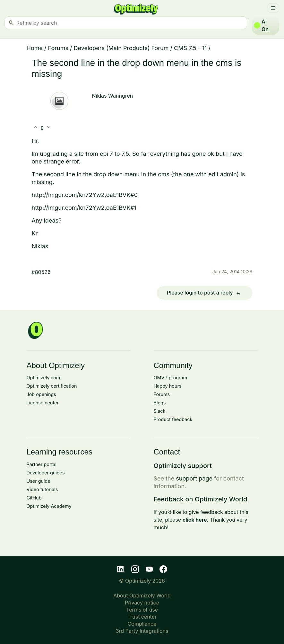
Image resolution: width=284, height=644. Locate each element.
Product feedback (173, 419)
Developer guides (46, 473)
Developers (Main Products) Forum (121, 48)
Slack (160, 411)
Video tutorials (42, 489)
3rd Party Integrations (142, 631)
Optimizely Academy (49, 506)
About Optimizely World (142, 595)
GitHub (34, 498)
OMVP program (171, 378)
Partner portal (42, 464)
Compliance (142, 624)
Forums (58, 48)
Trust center (142, 617)
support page (194, 478)
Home (35, 48)
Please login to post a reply (205, 293)
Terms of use (142, 610)
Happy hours (168, 386)
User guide (39, 481)
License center (43, 403)
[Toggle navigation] (273, 8)
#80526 (41, 272)
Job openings (41, 394)
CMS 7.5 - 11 (190, 48)
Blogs (160, 403)
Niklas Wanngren (113, 96)
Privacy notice (142, 603)
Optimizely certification (52, 386)
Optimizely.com (43, 378)
